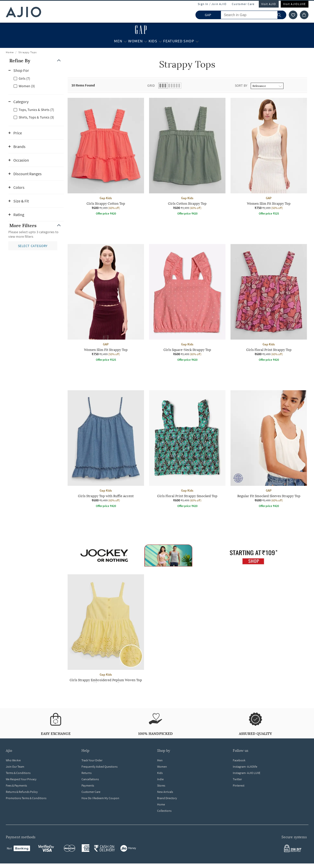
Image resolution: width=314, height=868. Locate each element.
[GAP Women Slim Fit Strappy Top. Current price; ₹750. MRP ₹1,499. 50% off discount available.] (269, 157)
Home (10, 52)
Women (162, 767)
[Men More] (125, 41)
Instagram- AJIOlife (245, 767)
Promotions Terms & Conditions (26, 798)
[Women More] (146, 41)
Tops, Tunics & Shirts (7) (36, 110)
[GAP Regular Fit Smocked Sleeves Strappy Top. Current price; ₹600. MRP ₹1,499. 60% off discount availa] (269, 450)
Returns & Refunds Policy (22, 792)
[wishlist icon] (293, 15)
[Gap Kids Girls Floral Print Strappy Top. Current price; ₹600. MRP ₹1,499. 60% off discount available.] (269, 304)
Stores (161, 785)
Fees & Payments (16, 785)
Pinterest (239, 785)
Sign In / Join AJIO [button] (212, 4)
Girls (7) (24, 78)
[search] (282, 15)
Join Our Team (15, 767)
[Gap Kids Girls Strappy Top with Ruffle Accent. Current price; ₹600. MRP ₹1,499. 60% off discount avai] (106, 450)
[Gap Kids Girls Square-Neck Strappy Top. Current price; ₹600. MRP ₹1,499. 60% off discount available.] (187, 304)
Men (160, 760)
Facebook (239, 760)
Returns (87, 773)
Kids (160, 773)
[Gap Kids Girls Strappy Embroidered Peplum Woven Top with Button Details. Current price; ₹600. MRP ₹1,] (106, 636)
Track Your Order (92, 760)
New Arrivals (165, 792)
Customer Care (243, 4)
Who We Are (13, 760)
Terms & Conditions (18, 773)
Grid (151, 85)
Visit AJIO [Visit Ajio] (269, 4)
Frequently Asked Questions (99, 767)
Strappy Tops (28, 52)
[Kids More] (160, 41)
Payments (88, 785)
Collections (164, 811)
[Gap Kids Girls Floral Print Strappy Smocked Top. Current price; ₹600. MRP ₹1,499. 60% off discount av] (187, 450)
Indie (160, 779)
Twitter (237, 779)
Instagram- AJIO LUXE (247, 773)
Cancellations (90, 779)
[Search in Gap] (253, 15)
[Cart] (304, 15)
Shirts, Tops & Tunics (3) (36, 117)
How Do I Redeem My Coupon (100, 798)
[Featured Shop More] (197, 41)
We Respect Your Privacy (21, 779)
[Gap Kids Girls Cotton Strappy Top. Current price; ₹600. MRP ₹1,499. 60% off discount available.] (187, 157)
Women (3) (27, 86)
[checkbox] (36, 78)
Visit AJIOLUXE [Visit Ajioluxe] (295, 4)
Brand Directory (167, 798)
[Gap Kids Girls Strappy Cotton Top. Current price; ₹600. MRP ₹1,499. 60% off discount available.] (106, 157)
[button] (36, 61)
